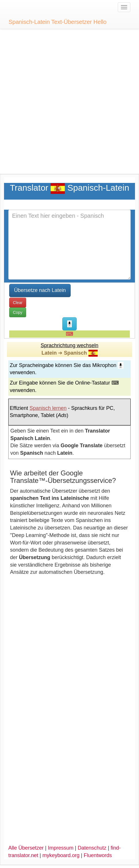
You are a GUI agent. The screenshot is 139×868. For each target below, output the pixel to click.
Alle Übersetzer (26, 848)
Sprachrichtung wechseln (69, 345)
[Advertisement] (69, 104)
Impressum (61, 848)
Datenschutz (92, 848)
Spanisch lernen (48, 408)
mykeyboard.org (61, 855)
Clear (18, 303)
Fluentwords (98, 855)
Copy (18, 312)
